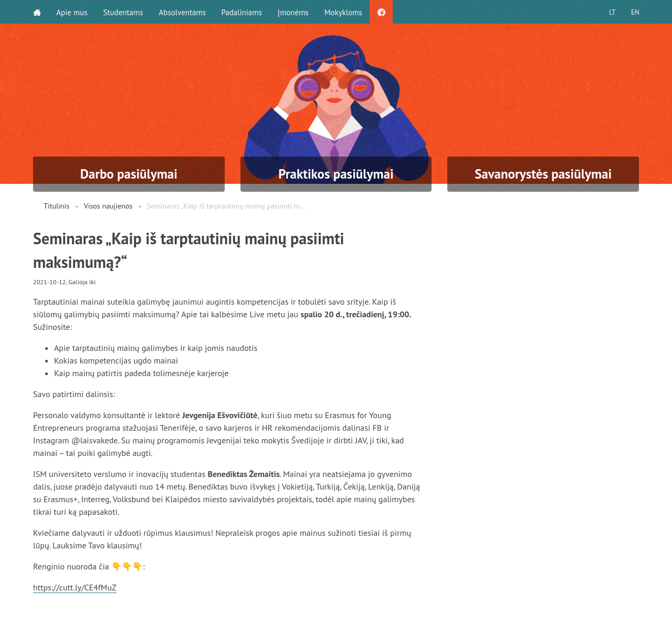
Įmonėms (294, 12)
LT (612, 12)
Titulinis (56, 206)
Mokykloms (344, 12)
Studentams (123, 12)
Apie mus (72, 12)
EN (635, 12)
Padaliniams (242, 12)
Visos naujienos (108, 206)
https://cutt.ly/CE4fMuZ (75, 587)
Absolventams (183, 12)
